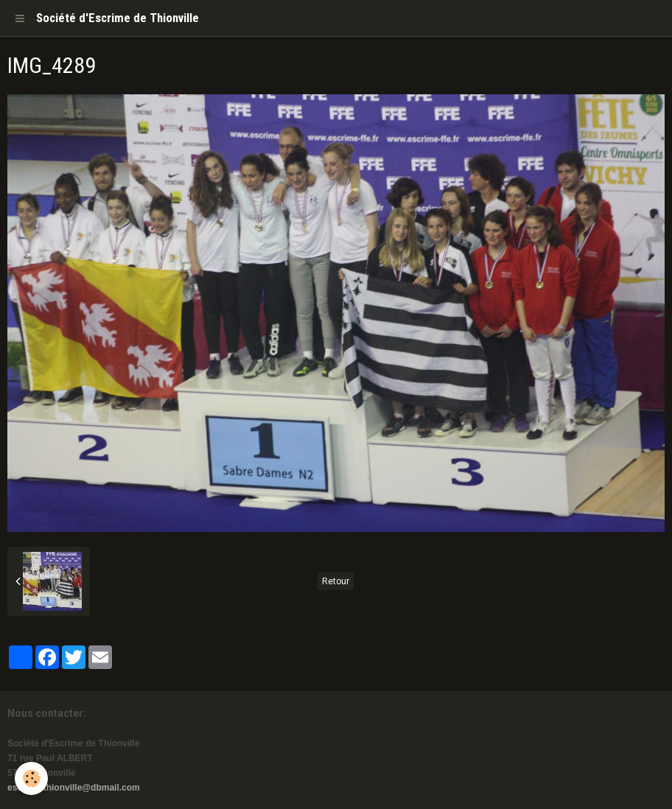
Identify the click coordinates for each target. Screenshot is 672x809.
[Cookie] (31, 778)
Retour (336, 581)
